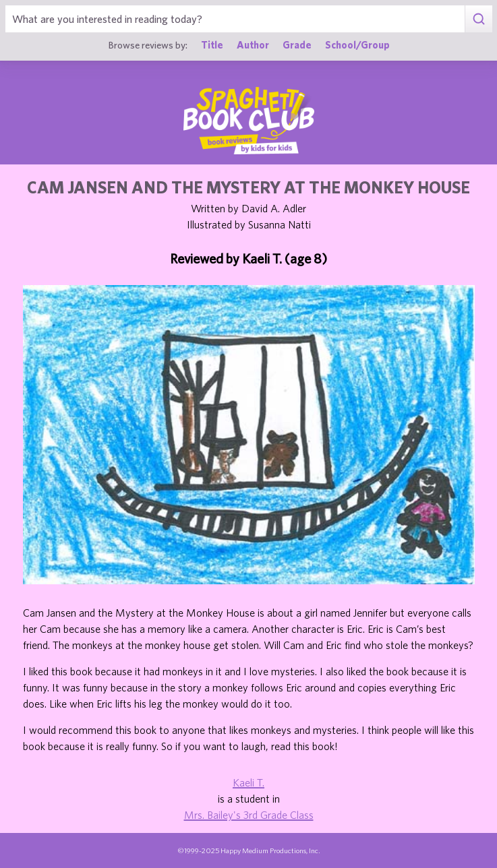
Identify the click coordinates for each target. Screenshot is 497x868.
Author (253, 45)
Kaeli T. (249, 782)
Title (212, 45)
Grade (297, 45)
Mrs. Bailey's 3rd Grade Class (249, 815)
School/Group (357, 45)
